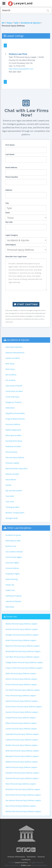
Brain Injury (10, 369)
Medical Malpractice (13, 430)
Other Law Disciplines (19, 528)
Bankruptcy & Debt (13, 541)
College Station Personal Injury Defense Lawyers (24, 662)
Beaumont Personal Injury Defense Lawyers (23, 646)
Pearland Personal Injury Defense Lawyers (22, 778)
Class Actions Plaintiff (14, 386)
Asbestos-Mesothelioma (15, 353)
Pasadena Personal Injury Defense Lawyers (22, 773)
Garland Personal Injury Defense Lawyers (22, 701)
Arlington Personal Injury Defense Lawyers (22, 635)
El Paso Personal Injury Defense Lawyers (21, 684)
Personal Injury (11, 452)
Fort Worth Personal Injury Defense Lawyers (23, 690)
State (8, 213)
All (3, 23)
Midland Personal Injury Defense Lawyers (22, 762)
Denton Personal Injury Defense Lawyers (21, 679)
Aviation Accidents (13, 358)
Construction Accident (14, 391)
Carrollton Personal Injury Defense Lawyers (22, 657)
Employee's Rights (13, 574)
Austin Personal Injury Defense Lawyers (21, 640)
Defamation (10, 408)
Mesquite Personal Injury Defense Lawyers (22, 756)
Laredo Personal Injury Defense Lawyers (21, 729)
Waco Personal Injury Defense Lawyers (21, 806)
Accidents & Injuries (30, 23)
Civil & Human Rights (14, 557)
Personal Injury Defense (15, 457)
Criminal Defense (12, 568)
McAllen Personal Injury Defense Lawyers (22, 745)
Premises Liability (12, 463)
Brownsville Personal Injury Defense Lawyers (23, 651)
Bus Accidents (11, 375)
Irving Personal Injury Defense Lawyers (21, 718)
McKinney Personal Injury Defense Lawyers (22, 751)
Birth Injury (10, 364)
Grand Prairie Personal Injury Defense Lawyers (24, 707)
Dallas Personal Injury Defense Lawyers (21, 673)
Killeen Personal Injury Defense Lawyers (21, 723)
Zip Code (9, 222)
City (7, 203)
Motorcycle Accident (13, 435)
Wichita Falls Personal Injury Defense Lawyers (23, 811)
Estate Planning (12, 579)
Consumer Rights (12, 563)
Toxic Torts (10, 502)
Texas (9, 23)
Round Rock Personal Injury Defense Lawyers (23, 795)
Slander (9, 485)
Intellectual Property (13, 596)
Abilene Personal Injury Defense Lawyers (21, 624)
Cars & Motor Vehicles (14, 552)
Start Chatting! (26, 304)
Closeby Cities (12, 617)
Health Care (10, 590)
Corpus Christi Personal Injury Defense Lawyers (24, 668)
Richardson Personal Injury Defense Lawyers (23, 789)
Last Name (10, 154)
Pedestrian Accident (13, 446)
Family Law (10, 585)
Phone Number (12, 177)
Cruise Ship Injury (12, 397)
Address (9, 190)
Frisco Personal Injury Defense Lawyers (21, 696)
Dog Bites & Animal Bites (15, 413)
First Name (10, 145)
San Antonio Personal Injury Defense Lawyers (23, 800)
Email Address (11, 167)
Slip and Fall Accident (14, 491)
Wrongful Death (12, 518)
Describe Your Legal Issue (16, 256)
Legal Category (12, 235)
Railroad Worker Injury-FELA (16, 468)
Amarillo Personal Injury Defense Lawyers (22, 629)
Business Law (11, 546)
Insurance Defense (13, 424)
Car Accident (10, 380)
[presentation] (26, 296)
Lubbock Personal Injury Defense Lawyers (22, 740)
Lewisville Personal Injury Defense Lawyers (22, 734)
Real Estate (10, 607)
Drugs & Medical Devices (15, 419)
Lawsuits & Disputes (13, 601)
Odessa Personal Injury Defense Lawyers (21, 767)
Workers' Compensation (15, 513)
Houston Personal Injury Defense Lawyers (22, 712)
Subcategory (11, 245)
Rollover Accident (12, 474)
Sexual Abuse (11, 480)
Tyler (16, 23)
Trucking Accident (12, 507)
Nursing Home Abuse (14, 441)
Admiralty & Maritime (14, 347)
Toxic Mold (10, 496)
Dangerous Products (14, 402)
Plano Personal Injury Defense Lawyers (21, 784)
